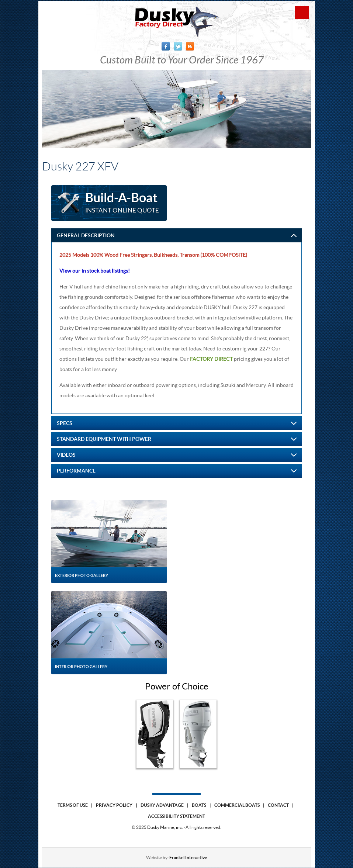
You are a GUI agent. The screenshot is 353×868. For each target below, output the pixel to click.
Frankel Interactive (188, 857)
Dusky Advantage (162, 805)
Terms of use (73, 805)
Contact (278, 805)
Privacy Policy (114, 805)
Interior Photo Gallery (81, 667)
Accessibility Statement (176, 816)
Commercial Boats (237, 805)
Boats (199, 805)
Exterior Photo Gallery (82, 575)
